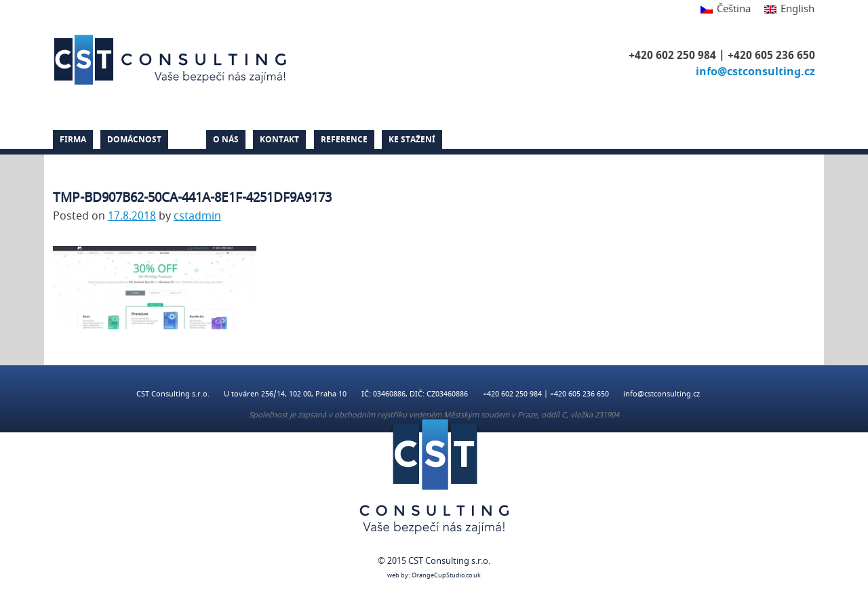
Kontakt (279, 140)
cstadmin (197, 216)
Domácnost (134, 140)
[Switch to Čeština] (726, 10)
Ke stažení (412, 140)
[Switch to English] (786, 10)
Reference (344, 140)
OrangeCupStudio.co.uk (446, 576)
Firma (73, 140)
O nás (226, 140)
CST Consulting (172, 60)
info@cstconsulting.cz (755, 72)
